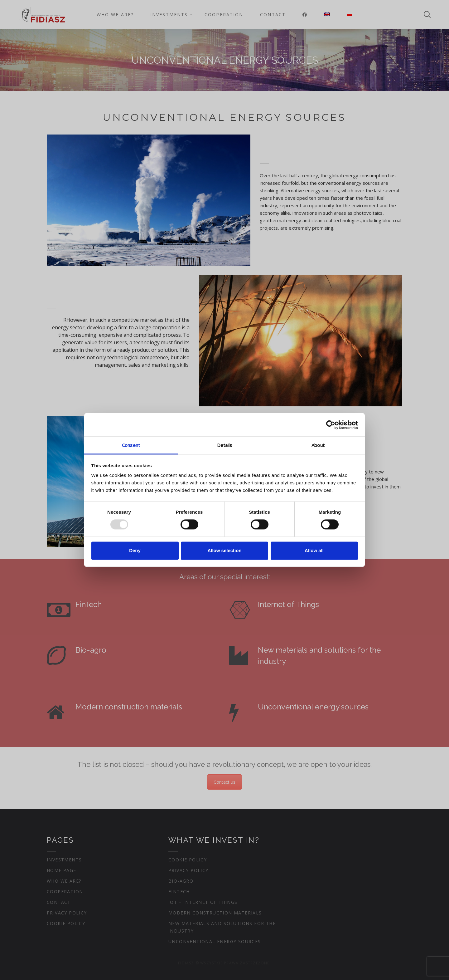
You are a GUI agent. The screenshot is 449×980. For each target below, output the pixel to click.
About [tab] (318, 445)
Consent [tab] (131, 445)
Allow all (314, 550)
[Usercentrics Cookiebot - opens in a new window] (331, 425)
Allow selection (224, 550)
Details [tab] (225, 445)
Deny (135, 550)
